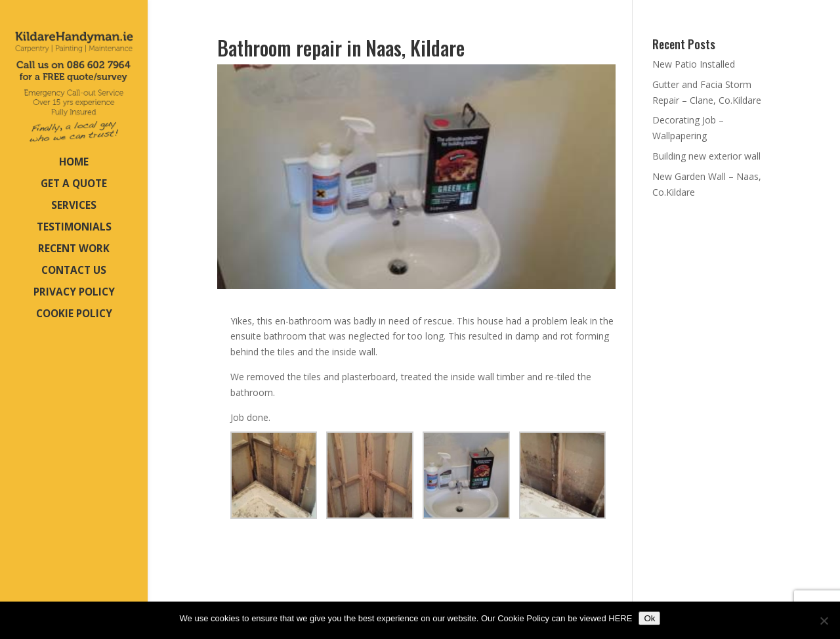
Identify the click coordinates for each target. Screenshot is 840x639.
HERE (620, 618)
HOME (74, 163)
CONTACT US (74, 272)
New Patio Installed (694, 64)
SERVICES (74, 207)
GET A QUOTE (74, 185)
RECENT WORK (74, 250)
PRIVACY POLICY (74, 293)
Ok (649, 618)
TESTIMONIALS (74, 228)
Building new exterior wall (706, 156)
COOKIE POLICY (74, 315)
